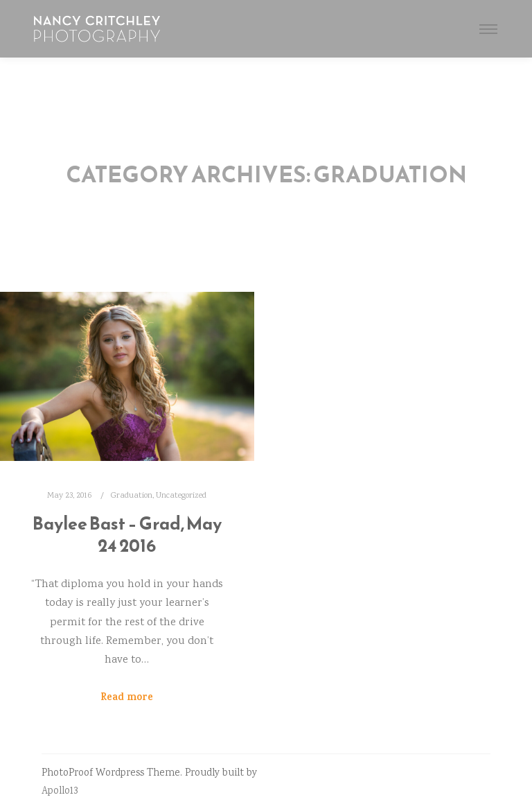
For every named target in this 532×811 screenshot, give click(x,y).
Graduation (132, 496)
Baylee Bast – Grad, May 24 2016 (127, 535)
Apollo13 (60, 792)
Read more (127, 698)
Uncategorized (181, 496)
